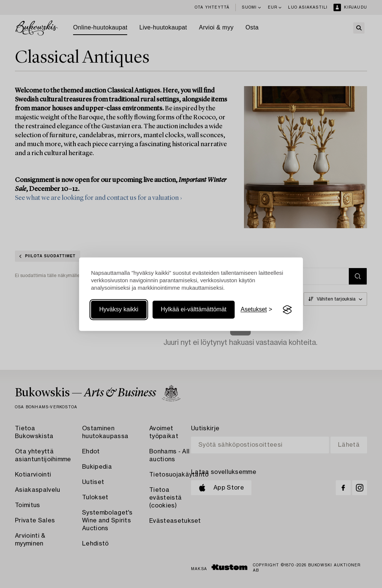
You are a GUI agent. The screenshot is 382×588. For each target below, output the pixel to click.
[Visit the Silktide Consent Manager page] (287, 310)
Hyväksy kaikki (119, 310)
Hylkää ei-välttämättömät (194, 310)
